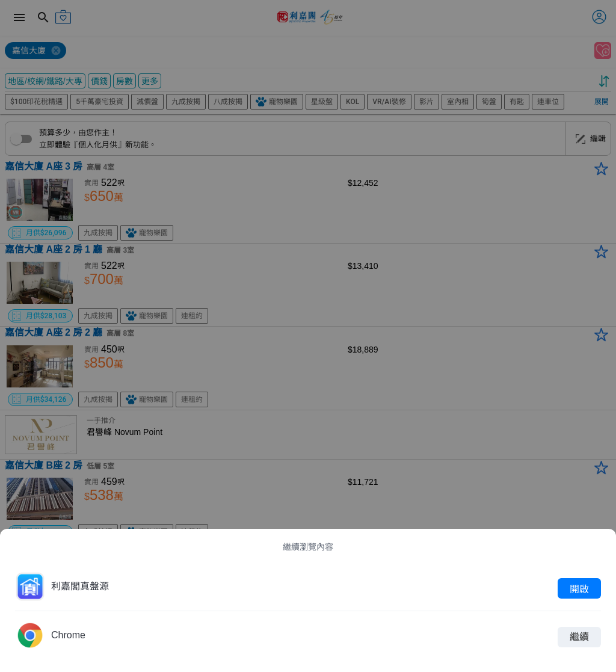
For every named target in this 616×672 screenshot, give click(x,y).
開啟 (579, 588)
